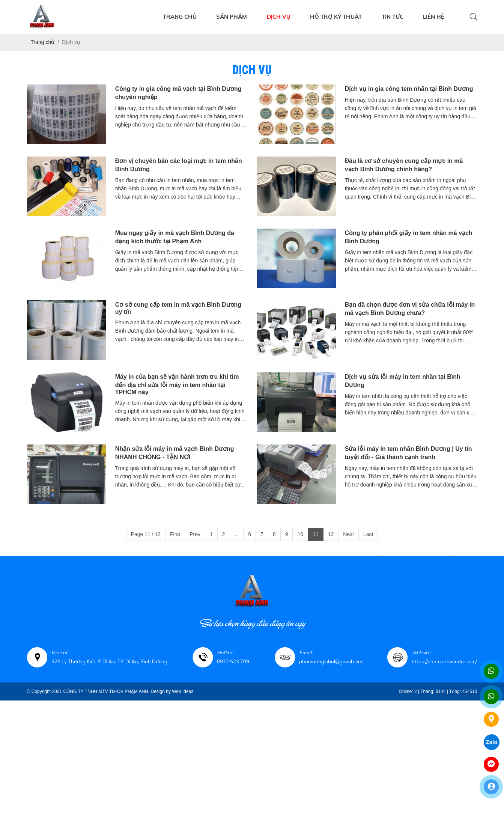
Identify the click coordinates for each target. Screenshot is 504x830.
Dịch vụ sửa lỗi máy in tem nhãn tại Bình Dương (403, 381)
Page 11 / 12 (146, 534)
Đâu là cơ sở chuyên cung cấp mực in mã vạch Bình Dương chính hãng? (404, 165)
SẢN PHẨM (232, 17)
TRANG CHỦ (180, 17)
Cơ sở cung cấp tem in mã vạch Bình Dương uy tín (178, 308)
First (175, 534)
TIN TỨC (393, 17)
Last (368, 534)
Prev (195, 534)
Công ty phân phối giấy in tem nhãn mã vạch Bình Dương (409, 237)
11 (316, 534)
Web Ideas (183, 691)
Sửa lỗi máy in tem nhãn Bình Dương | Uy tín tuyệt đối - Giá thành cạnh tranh (408, 453)
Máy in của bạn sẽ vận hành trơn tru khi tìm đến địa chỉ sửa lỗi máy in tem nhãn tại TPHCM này (177, 384)
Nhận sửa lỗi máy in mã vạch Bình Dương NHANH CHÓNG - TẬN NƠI (175, 453)
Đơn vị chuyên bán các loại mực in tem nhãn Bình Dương (179, 165)
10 (300, 534)
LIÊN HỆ (434, 17)
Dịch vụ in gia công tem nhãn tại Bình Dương (409, 89)
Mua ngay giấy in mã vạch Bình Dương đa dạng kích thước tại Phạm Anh (175, 237)
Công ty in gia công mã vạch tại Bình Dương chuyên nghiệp (178, 93)
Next (348, 534)
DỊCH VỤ (279, 17)
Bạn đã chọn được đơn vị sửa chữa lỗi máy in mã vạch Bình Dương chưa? (410, 309)
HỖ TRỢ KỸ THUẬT (336, 17)
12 (331, 534)
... (237, 534)
